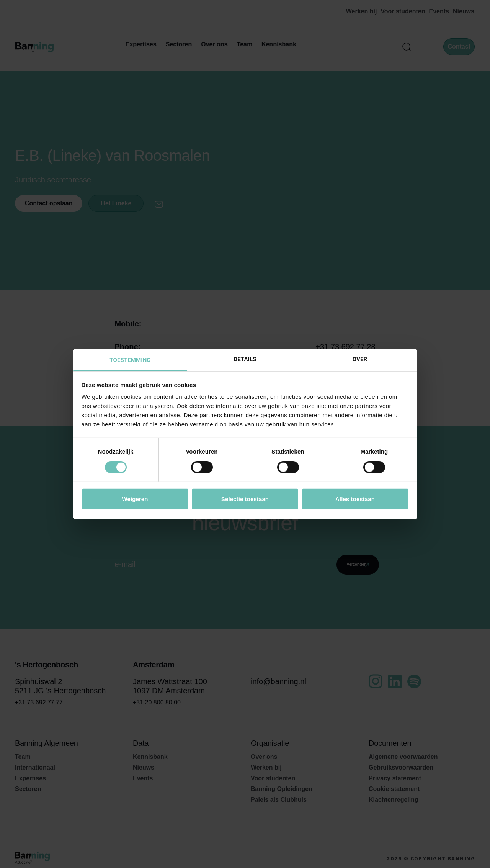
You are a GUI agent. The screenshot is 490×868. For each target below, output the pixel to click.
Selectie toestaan (245, 499)
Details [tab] (245, 359)
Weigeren (135, 499)
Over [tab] (360, 359)
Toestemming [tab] (130, 360)
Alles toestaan (355, 499)
